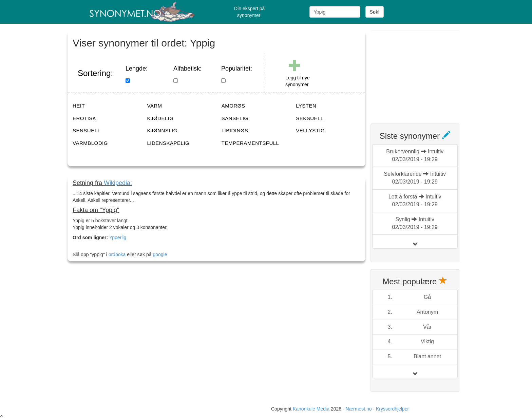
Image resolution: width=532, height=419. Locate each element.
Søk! (375, 12)
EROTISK (84, 118)
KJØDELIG (160, 118)
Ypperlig (118, 237)
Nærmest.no (358, 409)
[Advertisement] (421, 73)
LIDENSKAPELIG (168, 143)
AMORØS (233, 106)
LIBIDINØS (235, 130)
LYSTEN (306, 106)
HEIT (79, 106)
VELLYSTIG (310, 130)
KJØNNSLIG (162, 130)
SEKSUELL (310, 118)
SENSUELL (87, 130)
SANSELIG (235, 118)
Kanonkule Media (312, 409)
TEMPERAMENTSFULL (250, 143)
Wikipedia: (118, 183)
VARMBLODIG (90, 143)
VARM (154, 106)
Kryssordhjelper (392, 409)
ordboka (116, 254)
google (160, 254)
